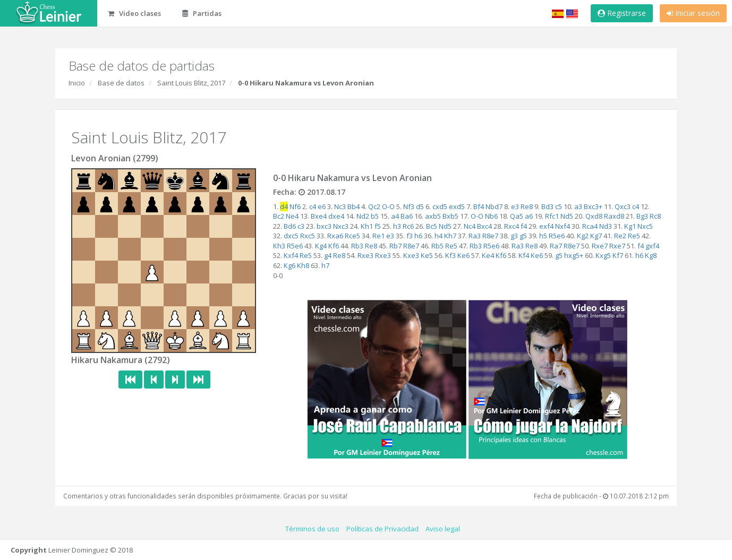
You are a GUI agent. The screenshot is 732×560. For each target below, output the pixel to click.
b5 (375, 216)
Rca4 (590, 226)
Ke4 (488, 255)
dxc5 (291, 236)
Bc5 (432, 226)
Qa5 (517, 216)
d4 (284, 206)
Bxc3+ (593, 206)
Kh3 (279, 246)
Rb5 (437, 246)
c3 (301, 226)
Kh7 (450, 236)
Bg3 (642, 216)
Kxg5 (603, 255)
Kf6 (334, 246)
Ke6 (463, 255)
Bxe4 (319, 216)
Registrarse (622, 13)
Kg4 (321, 246)
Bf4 (479, 206)
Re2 (620, 236)
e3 (515, 206)
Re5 (634, 236)
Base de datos (121, 83)
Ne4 (292, 216)
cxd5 (440, 206)
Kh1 (367, 226)
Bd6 (290, 226)
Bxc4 (484, 226)
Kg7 (596, 236)
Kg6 (290, 265)
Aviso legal (443, 529)
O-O (388, 206)
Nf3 (409, 206)
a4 (395, 216)
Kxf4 (291, 255)
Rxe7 (600, 246)
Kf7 (618, 255)
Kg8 (651, 255)
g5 (523, 236)
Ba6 (407, 216)
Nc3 (340, 206)
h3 (397, 226)
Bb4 (354, 206)
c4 (313, 206)
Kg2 (583, 236)
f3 (410, 236)
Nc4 (470, 226)
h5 (543, 236)
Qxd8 (594, 216)
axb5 (433, 216)
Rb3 (357, 246)
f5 (378, 226)
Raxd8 (614, 216)
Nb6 (491, 216)
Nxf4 (563, 226)
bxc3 (324, 226)
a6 (529, 216)
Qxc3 (623, 206)
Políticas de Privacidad (382, 529)
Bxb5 (450, 216)
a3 (578, 206)
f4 (524, 226)
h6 (418, 236)
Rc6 (408, 226)
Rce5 (352, 236)
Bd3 (547, 206)
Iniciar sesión (693, 13)
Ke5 (427, 255)
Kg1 (630, 226)
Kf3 (450, 255)
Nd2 (363, 216)
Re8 (527, 206)
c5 (559, 206)
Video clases (134, 13)
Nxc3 (341, 226)
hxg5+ (574, 255)
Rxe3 (365, 255)
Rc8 (655, 216)
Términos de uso (312, 529)
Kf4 (524, 255)
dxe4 (336, 216)
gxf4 (652, 246)
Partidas (202, 13)
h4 (439, 236)
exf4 (546, 226)
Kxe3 (411, 255)
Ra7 (556, 246)
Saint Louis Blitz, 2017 (191, 83)
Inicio (77, 83)
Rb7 (395, 246)
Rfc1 (552, 216)
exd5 (457, 206)
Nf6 (295, 206)
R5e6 (557, 236)
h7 (325, 265)
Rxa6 (335, 236)
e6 (322, 206)
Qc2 (374, 206)
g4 (328, 255)
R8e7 (490, 236)
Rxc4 (512, 226)
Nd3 (606, 226)
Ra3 (475, 236)
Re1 (378, 236)
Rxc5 (308, 236)
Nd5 (567, 216)
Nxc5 (645, 226)
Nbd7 (494, 206)
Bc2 (279, 216)
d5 (420, 206)
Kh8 (303, 265)
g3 (514, 236)
